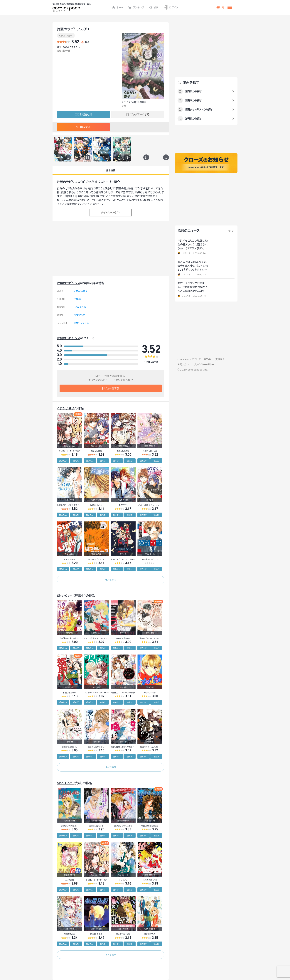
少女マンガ (80, 315)
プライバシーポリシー (204, 364)
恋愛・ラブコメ (81, 323)
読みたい (63, 461)
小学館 (77, 299)
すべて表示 (111, 580)
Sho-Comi (80, 307)
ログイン (171, 7)
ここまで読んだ (83, 114)
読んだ (76, 461)
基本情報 (111, 170)
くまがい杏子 (66, 36)
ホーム (118, 7)
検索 (154, 7)
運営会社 (208, 359)
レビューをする (111, 388)
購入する (83, 127)
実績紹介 (220, 359)
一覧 (228, 231)
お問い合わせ (184, 364)
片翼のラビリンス (69, 182)
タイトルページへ (111, 213)
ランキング (136, 7)
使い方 (220, 7)
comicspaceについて (189, 359)
